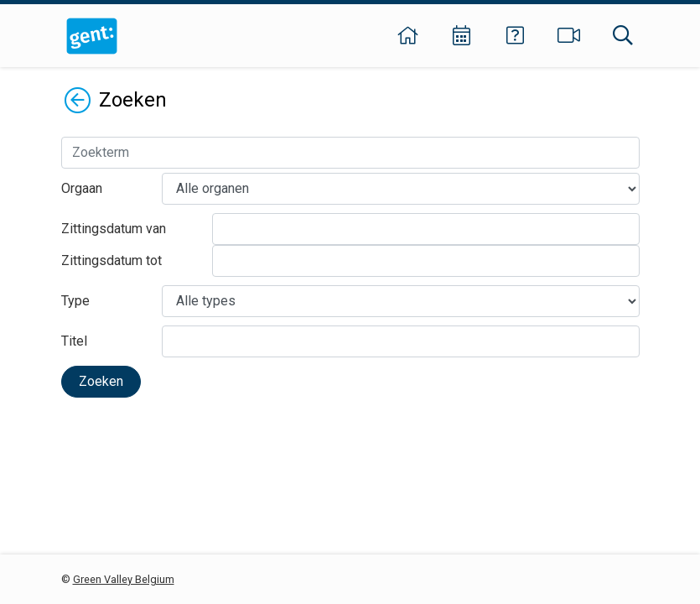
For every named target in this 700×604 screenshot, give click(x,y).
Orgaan (82, 188)
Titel (74, 341)
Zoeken (101, 381)
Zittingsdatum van (114, 229)
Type (75, 301)
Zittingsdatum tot (111, 260)
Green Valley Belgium (124, 579)
